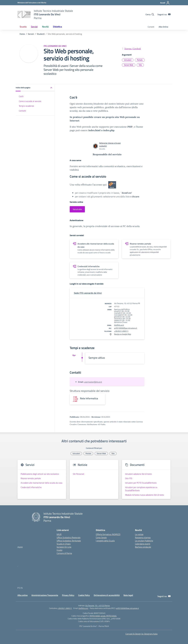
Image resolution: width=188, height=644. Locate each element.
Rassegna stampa (143, 537)
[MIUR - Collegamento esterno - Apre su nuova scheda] (32, 3)
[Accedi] (165, 3)
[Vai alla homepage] (24, 14)
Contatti (151, 27)
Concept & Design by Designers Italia (141, 634)
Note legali (128, 595)
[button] (35, 88)
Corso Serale (101, 537)
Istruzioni (128, 60)
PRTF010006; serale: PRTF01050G (103, 616)
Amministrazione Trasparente (45, 595)
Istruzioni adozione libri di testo (138, 474)
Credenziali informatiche (31, 487)
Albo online (23, 595)
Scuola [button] (23, 27)
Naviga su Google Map (123, 334)
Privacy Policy (68, 595)
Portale (140, 60)
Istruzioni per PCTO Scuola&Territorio (141, 483)
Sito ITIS (129, 478)
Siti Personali (78, 474)
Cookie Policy (84, 595)
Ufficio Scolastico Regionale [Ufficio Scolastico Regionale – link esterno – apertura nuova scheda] (69, 537)
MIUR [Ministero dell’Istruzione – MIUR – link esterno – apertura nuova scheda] (59, 534)
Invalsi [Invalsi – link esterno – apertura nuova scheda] (59, 550)
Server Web (129, 65)
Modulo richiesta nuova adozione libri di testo (145, 495)
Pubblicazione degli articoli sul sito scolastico (40, 474)
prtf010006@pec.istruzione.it (126, 328)
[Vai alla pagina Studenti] (41, 34)
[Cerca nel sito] (150, 14)
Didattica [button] (57, 27)
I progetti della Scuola (105, 541)
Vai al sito (77, 209)
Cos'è (21, 96)
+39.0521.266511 (121, 331)
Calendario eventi (143, 544)
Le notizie (139, 534)
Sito (140, 65)
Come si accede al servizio (30, 101)
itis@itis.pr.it (119, 325)
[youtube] (169, 14)
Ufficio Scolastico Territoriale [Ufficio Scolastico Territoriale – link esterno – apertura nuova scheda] (69, 541)
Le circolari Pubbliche (144, 541)
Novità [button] (45, 27)
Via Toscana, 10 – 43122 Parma (97, 605)
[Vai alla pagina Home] (22, 34)
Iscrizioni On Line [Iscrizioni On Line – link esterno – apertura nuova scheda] (64, 547)
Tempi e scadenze (26, 106)
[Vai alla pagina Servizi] (31, 34)
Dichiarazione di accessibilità (107, 595)
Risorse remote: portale (31, 478)
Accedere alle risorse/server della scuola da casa (41, 483)
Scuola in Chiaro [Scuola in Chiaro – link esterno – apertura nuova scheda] (64, 544)
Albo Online (163, 27)
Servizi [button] (34, 27)
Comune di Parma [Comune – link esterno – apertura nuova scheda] (64, 553)
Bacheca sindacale (143, 547)
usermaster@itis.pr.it (93, 382)
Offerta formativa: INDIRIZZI (108, 534)
